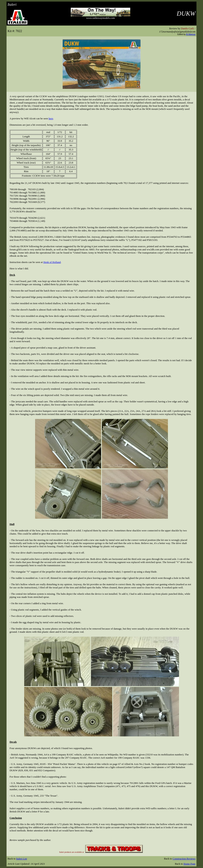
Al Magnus (191, 34)
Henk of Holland (52, 262)
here (51, 118)
